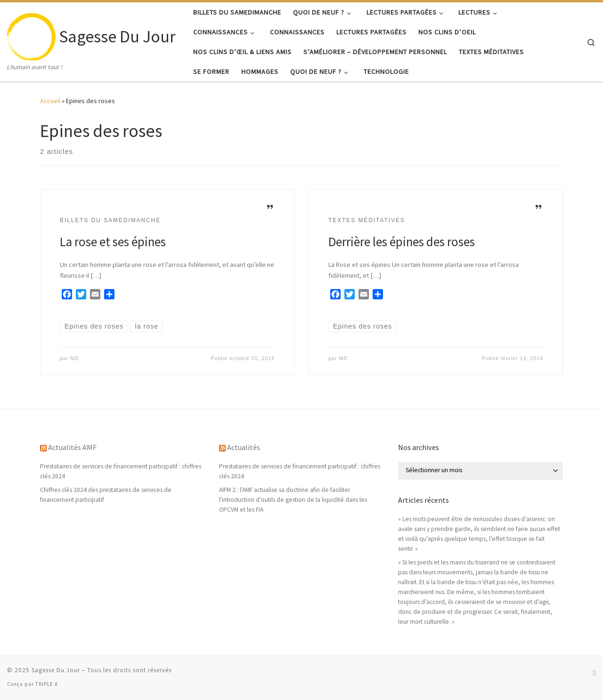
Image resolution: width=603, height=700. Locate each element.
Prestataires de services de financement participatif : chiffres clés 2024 (121, 471)
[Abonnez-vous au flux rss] (595, 673)
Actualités (244, 447)
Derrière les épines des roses (402, 241)
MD (75, 358)
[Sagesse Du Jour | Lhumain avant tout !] (31, 35)
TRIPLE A (47, 684)
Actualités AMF (72, 447)
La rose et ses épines (113, 241)
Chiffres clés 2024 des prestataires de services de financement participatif (106, 495)
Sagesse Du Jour (56, 670)
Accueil (50, 101)
